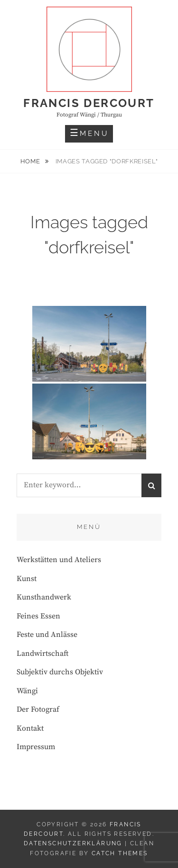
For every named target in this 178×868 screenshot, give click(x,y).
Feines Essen (38, 616)
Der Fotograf (38, 709)
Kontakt (30, 728)
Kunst (27, 579)
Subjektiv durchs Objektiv (60, 672)
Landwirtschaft (42, 653)
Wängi (27, 691)
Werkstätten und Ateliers (59, 560)
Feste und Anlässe (47, 635)
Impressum (36, 747)
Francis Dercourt (89, 103)
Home (31, 161)
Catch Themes (120, 853)
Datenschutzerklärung (73, 843)
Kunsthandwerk (44, 597)
